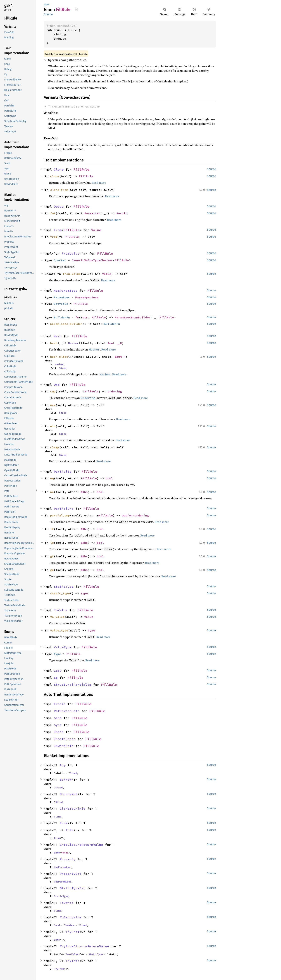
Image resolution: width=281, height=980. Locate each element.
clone (55, 176)
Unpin (59, 732)
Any (63, 765)
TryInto (72, 961)
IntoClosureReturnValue (81, 845)
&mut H (120, 357)
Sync (58, 725)
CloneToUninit (72, 809)
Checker (60, 260)
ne (52, 492)
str (85, 317)
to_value (57, 617)
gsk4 (47, 4)
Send (58, 718)
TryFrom (72, 932)
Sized (63, 368)
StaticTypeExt (72, 888)
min (53, 426)
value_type (59, 630)
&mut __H (115, 343)
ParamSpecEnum (87, 297)
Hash (58, 336)
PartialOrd (64, 509)
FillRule (81, 169)
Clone (59, 169)
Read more (99, 183)
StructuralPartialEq (72, 685)
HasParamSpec (66, 291)
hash (54, 343)
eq (52, 478)
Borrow (66, 780)
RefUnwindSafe (67, 711)
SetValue (61, 304)
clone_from (59, 190)
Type (84, 593)
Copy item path (76, 9)
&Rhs (84, 492)
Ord (57, 385)
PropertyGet (71, 874)
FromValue (71, 253)
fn (77, 317)
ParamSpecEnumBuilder (133, 317)
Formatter (92, 213)
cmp (53, 391)
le (52, 543)
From (58, 230)
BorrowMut (69, 794)
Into (70, 830)
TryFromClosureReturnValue (84, 946)
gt (52, 556)
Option (127, 515)
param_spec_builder (66, 324)
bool (109, 478)
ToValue (61, 610)
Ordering (115, 391)
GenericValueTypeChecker (92, 260)
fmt (53, 213)
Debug (59, 207)
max (53, 405)
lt (52, 529)
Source (48, 14)
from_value (72, 274)
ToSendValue (71, 917)
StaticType (64, 587)
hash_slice (59, 357)
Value (96, 230)
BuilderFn (62, 317)
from (54, 237)
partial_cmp (60, 515)
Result (122, 213)
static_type (60, 593)
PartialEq (63, 472)
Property (68, 859)
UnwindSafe (64, 746)
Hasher (73, 343)
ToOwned (67, 903)
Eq (56, 678)
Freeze (60, 704)
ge (52, 570)
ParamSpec (62, 297)
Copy (58, 671)
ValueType (63, 647)
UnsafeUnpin (65, 739)
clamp (55, 447)
